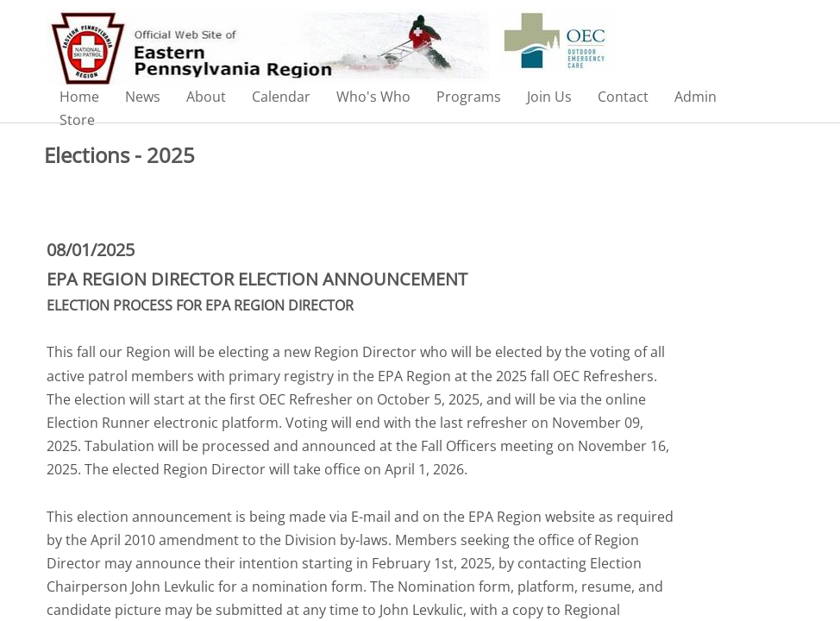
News (143, 97)
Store (77, 120)
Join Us (549, 97)
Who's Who (373, 97)
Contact (623, 97)
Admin (696, 97)
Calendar (281, 97)
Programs (469, 97)
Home (79, 97)
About (206, 97)
